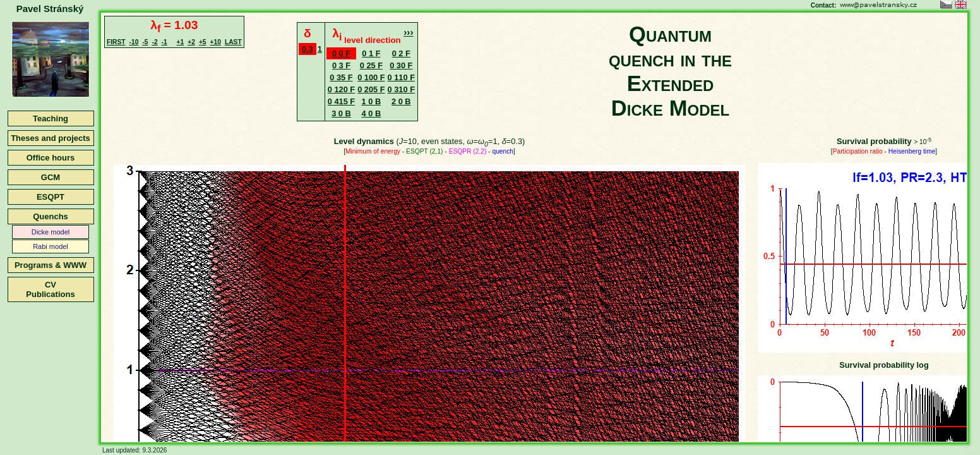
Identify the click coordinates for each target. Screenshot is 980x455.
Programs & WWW (51, 265)
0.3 (308, 49)
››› (408, 32)
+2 (191, 42)
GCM (51, 177)
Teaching (51, 118)
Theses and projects (51, 138)
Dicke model (51, 232)
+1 (181, 42)
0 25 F (371, 65)
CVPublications (50, 289)
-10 (134, 42)
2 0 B (401, 101)
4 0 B (372, 113)
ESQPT (51, 197)
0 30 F (401, 65)
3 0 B (341, 113)
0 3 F (341, 65)
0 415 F (341, 101)
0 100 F (371, 77)
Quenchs (51, 216)
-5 (145, 42)
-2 (154, 42)
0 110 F (401, 77)
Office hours (51, 158)
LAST (233, 42)
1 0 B (372, 101)
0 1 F (371, 53)
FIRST (116, 42)
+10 (216, 42)
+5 (203, 42)
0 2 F (401, 53)
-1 (164, 42)
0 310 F (401, 89)
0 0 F (341, 53)
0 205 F (371, 89)
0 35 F (341, 77)
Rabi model (51, 246)
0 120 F (341, 89)
